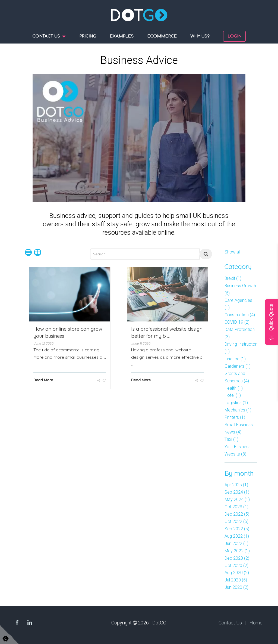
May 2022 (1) (237, 551)
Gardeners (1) (238, 366)
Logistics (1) (236, 403)
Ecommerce (162, 36)
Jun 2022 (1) (236, 544)
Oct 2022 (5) (236, 521)
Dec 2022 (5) (237, 514)
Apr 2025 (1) (236, 485)
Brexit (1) (233, 278)
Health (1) (234, 388)
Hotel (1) (233, 395)
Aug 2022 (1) (237, 536)
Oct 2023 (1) (236, 507)
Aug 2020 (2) (237, 573)
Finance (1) (235, 359)
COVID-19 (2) (237, 322)
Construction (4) (240, 315)
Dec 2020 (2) (237, 558)
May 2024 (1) (237, 499)
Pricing (88, 36)
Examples (122, 36)
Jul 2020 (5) (236, 580)
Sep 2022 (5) (237, 529)
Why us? (200, 36)
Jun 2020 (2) (236, 587)
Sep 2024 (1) (237, 492)
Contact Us (230, 623)
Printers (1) (235, 417)
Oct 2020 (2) (236, 566)
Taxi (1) (231, 439)
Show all (233, 252)
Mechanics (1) (238, 410)
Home (256, 623)
